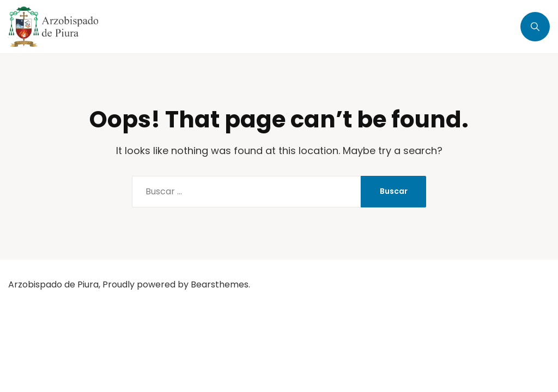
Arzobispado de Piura (53, 284)
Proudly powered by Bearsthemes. (176, 284)
